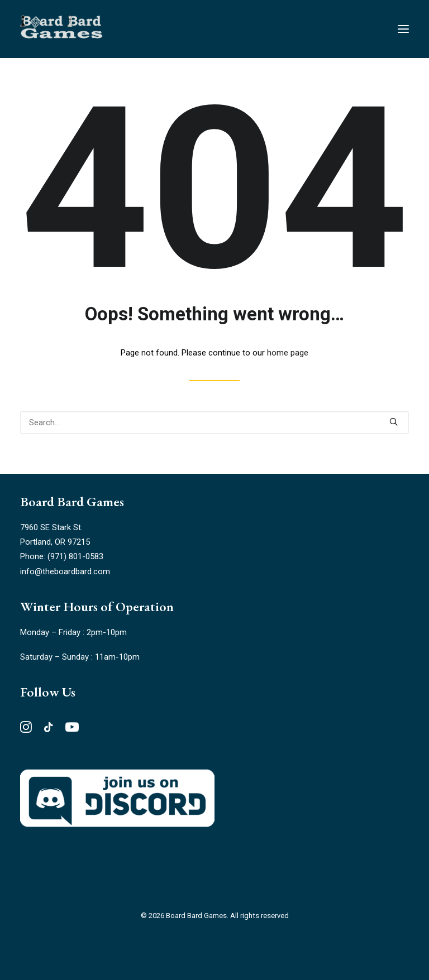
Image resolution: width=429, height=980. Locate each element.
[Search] (214, 422)
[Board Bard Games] (61, 29)
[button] (394, 422)
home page (288, 353)
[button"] (26, 730)
